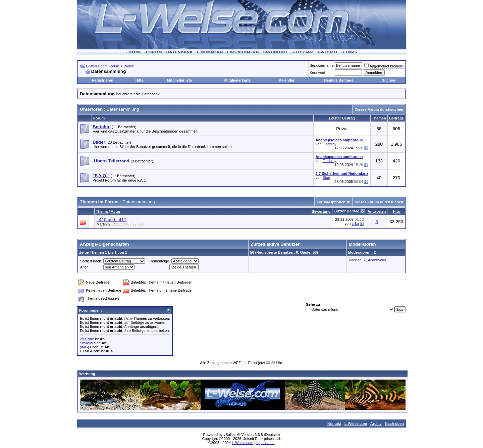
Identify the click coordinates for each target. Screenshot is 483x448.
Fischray (330, 144)
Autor (116, 211)
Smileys (86, 343)
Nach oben (394, 424)
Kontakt (334, 424)
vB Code (87, 339)
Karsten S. (357, 260)
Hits (396, 211)
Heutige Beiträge (339, 80)
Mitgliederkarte (237, 80)
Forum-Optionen (331, 202)
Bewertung (321, 211)
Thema (102, 211)
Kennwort (317, 72)
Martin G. (120, 224)
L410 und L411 (112, 220)
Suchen (388, 80)
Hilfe (140, 80)
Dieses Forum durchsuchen (379, 109)
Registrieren (103, 80)
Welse (129, 66)
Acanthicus (377, 260)
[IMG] (84, 347)
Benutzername (322, 65)
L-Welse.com (356, 424)
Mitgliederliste (179, 80)
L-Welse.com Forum (103, 66)
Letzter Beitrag (347, 211)
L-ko (355, 223)
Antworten (377, 211)
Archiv (376, 424)
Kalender (287, 80)
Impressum (265, 443)
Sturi (327, 178)
